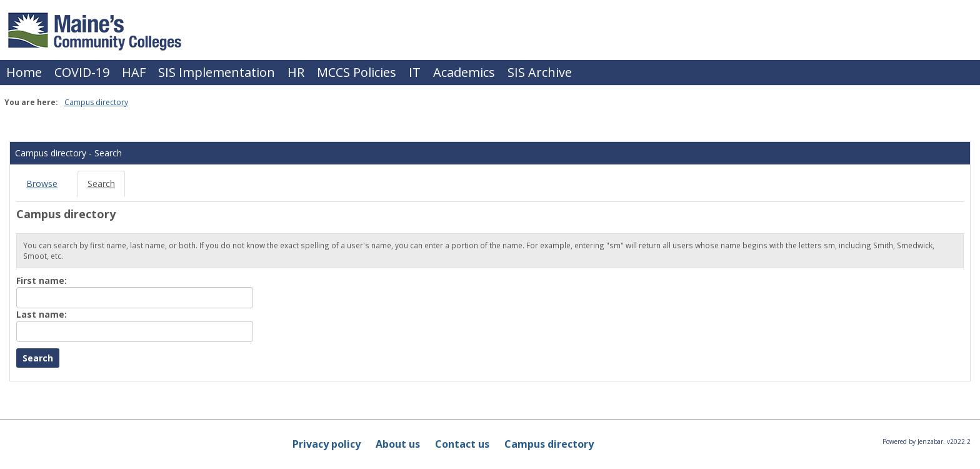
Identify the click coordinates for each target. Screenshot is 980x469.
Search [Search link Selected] (101, 184)
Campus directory (96, 102)
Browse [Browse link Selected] (42, 184)
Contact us (462, 444)
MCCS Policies (357, 72)
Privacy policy (327, 444)
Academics (464, 72)
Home (24, 72)
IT (415, 72)
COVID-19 (82, 72)
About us (398, 444)
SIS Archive (540, 72)
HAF (134, 72)
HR (296, 72)
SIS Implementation (217, 72)
